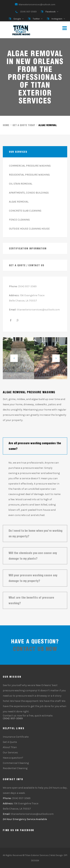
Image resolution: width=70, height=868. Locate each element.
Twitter (36, 19)
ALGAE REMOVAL (19, 202)
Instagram (57, 19)
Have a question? (13, 758)
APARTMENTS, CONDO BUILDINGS (29, 193)
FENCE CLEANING (19, 220)
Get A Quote (10, 742)
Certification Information (28, 248)
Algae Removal (48, 125)
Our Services (10, 752)
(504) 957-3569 (28, 12)
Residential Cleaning (15, 768)
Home (6, 125)
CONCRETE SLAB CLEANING (25, 211)
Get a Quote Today (24, 125)
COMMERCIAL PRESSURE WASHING (30, 166)
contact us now (35, 649)
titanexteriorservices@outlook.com (37, 4)
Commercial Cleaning (16, 763)
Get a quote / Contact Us (27, 265)
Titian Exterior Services (37, 855)
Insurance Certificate (16, 737)
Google (17, 19)
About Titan (10, 747)
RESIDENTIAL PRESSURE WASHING (29, 175)
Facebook (51, 12)
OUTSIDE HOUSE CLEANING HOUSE (29, 229)
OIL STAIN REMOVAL (21, 184)
